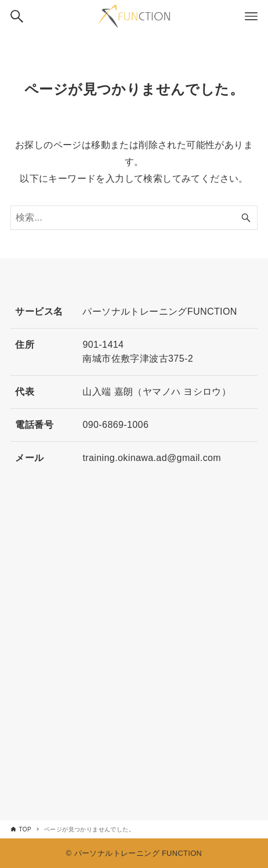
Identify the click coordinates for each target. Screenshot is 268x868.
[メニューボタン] (251, 16)
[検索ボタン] (17, 16)
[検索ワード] (134, 218)
